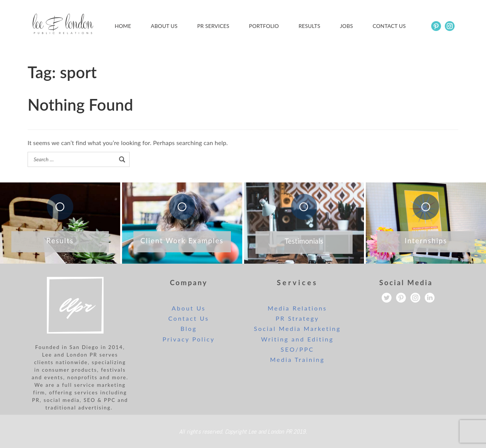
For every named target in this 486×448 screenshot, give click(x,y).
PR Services (213, 26)
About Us (164, 26)
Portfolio (264, 26)
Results (310, 26)
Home (123, 26)
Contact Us (189, 318)
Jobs (347, 26)
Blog (189, 328)
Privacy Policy (189, 339)
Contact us (389, 26)
